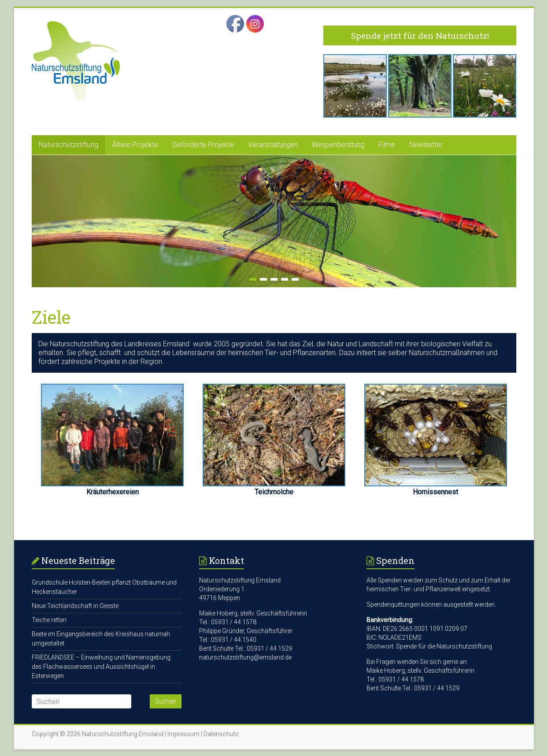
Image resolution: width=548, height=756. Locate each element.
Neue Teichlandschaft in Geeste (75, 606)
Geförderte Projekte (203, 145)
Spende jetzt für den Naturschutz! (420, 35)
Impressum (183, 734)
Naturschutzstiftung (68, 145)
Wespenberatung (338, 145)
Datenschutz (221, 734)
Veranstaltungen (273, 145)
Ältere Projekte (135, 145)
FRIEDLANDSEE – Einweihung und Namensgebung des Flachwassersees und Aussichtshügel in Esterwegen (101, 667)
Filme (387, 145)
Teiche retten (49, 620)
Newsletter (426, 145)
